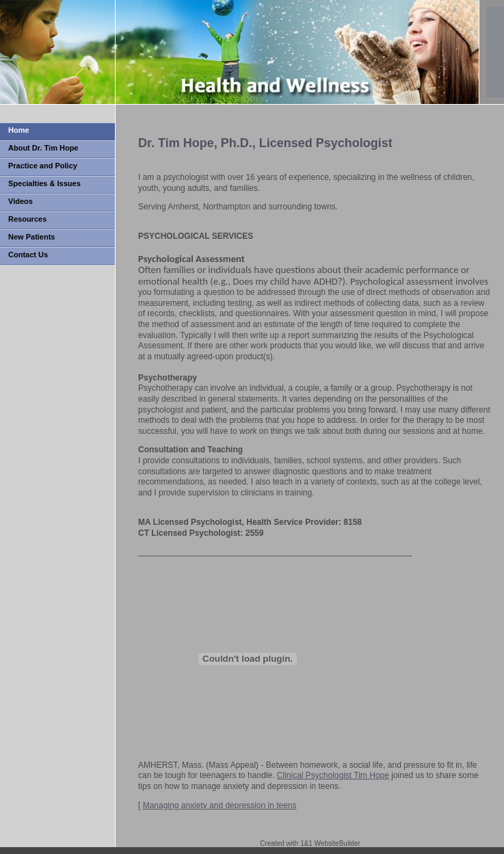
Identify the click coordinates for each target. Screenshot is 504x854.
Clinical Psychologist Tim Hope (333, 775)
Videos (21, 201)
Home (19, 130)
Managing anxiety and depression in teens (220, 805)
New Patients (31, 237)
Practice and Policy (43, 166)
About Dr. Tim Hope (43, 148)
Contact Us (28, 255)
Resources (27, 219)
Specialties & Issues (44, 183)
